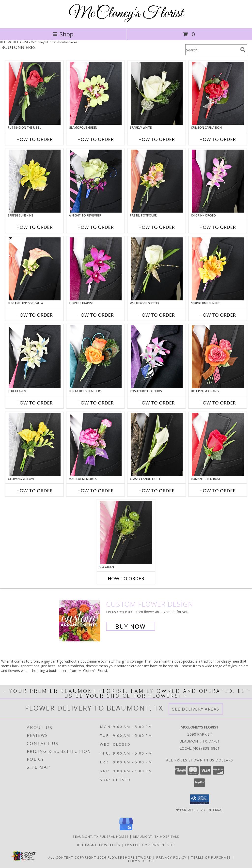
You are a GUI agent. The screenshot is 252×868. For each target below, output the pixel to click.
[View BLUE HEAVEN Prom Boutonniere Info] (35, 357)
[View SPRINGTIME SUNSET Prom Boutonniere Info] (218, 269)
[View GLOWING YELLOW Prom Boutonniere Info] (35, 445)
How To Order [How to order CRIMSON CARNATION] (218, 139)
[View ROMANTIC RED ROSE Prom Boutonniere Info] (218, 445)
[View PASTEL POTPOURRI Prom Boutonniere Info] (157, 181)
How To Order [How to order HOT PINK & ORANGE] (218, 403)
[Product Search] (212, 50)
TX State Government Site (150, 845)
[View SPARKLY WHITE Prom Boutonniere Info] (157, 93)
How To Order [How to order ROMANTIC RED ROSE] (218, 491)
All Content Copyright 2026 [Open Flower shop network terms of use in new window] (77, 857)
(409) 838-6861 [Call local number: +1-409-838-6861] (206, 748)
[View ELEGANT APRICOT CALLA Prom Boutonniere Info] (35, 269)
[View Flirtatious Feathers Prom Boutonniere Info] (96, 357)
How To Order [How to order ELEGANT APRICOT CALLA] (34, 315)
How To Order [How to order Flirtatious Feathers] (95, 403)
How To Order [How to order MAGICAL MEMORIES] (95, 491)
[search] (243, 50)
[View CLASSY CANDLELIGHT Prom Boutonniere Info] (157, 445)
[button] (200, 799)
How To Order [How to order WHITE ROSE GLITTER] (157, 315)
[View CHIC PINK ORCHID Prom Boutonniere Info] (218, 181)
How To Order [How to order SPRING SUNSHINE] (34, 227)
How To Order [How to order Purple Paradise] (95, 315)
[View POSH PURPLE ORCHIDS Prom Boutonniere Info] (157, 357)
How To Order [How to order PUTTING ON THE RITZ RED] (34, 139)
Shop (63, 34)
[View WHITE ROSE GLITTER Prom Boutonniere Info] (157, 269)
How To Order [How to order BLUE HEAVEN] (34, 403)
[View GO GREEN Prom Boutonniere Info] (126, 532)
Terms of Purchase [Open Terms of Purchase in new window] (211, 857)
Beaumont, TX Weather (99, 845)
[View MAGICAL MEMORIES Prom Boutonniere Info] (96, 445)
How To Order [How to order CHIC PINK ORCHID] (218, 227)
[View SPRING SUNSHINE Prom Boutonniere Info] (35, 181)
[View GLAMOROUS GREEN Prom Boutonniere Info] (96, 93)
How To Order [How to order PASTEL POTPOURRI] (157, 227)
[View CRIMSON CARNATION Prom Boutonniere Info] (218, 93)
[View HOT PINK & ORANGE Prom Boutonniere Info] (218, 357)
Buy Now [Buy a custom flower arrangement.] (131, 626)
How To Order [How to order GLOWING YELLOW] (34, 491)
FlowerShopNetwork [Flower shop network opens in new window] (130, 857)
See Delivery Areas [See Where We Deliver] (196, 709)
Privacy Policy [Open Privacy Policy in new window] (171, 857)
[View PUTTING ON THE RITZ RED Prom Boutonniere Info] (35, 93)
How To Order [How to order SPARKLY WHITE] (157, 139)
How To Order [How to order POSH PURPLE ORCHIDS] (157, 403)
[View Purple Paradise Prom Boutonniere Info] (96, 269)
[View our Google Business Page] (126, 830)
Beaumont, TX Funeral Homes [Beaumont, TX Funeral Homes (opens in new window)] (101, 836)
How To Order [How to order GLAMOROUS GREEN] (95, 139)
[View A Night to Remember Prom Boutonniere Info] (96, 181)
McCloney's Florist (126, 14)
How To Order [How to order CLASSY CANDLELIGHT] (157, 491)
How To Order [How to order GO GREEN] (126, 578)
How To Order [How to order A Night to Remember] (95, 227)
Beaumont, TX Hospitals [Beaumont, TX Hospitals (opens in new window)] (156, 836)
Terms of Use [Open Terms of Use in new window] (141, 860)
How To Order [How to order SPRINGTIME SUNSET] (218, 315)
